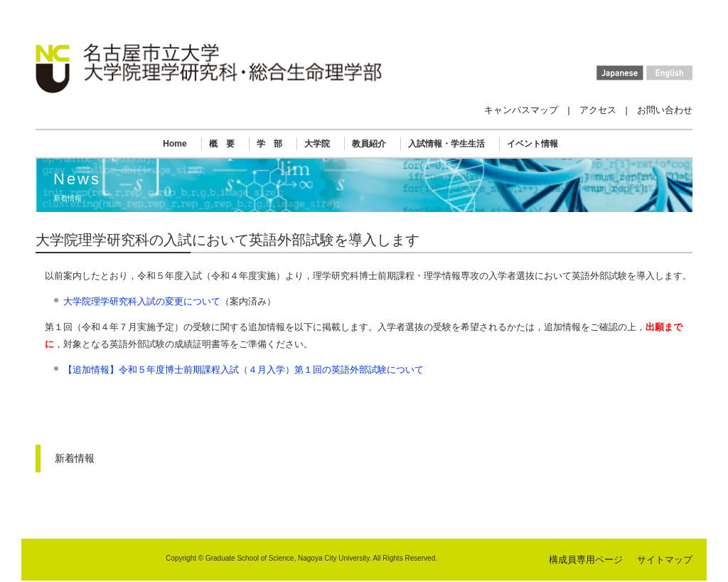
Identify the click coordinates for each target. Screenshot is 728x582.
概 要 (222, 144)
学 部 (269, 144)
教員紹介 (369, 144)
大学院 (317, 144)
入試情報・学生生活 (446, 144)
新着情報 (75, 458)
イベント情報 (532, 144)
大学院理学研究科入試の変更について (142, 301)
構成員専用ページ (586, 560)
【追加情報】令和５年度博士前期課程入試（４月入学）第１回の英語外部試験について (243, 370)
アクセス (598, 110)
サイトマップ (665, 560)
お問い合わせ (665, 110)
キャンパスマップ (521, 110)
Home (175, 144)
